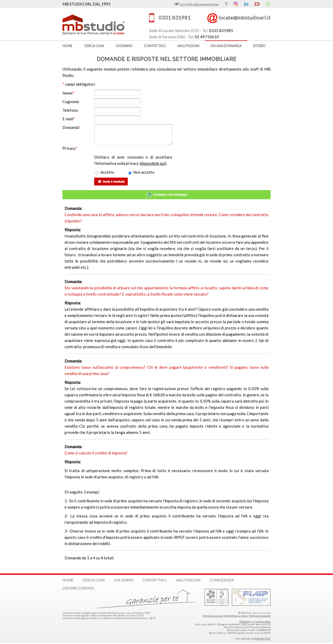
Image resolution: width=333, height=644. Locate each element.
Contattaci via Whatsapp (166, 195)
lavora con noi (78, 588)
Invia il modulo (111, 182)
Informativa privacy (213, 616)
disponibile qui (153, 163)
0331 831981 (175, 17)
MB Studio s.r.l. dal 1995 (102, 24)
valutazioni (188, 46)
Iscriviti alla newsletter (196, 4)
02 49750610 (207, 37)
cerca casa (94, 46)
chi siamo (124, 46)
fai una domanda (226, 46)
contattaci (155, 46)
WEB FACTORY (262, 639)
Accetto (105, 172)
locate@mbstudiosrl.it (244, 17)
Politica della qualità (260, 616)
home (67, 46)
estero (259, 46)
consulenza (222, 580)
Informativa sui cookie (236, 616)
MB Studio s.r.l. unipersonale (255, 621)
